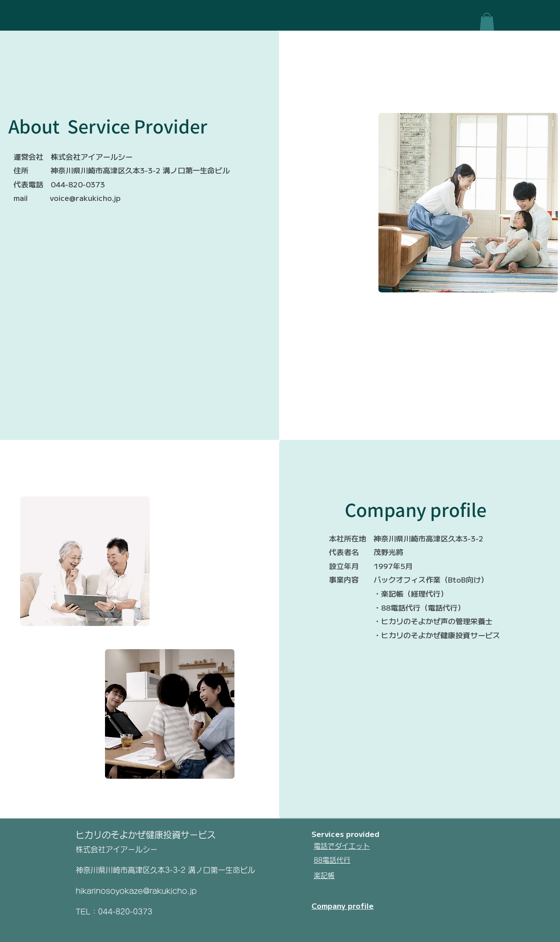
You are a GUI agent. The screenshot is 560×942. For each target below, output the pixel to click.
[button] (487, 22)
